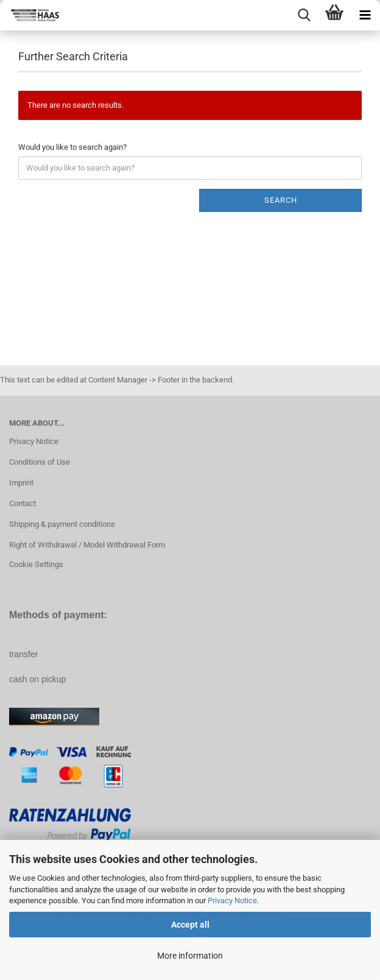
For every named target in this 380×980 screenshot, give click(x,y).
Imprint (21, 483)
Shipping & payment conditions (62, 524)
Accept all (190, 925)
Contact (23, 503)
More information (190, 956)
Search (281, 200)
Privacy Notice (232, 901)
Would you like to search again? (72, 147)
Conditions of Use (40, 462)
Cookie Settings (36, 564)
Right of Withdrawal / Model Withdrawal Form (87, 545)
